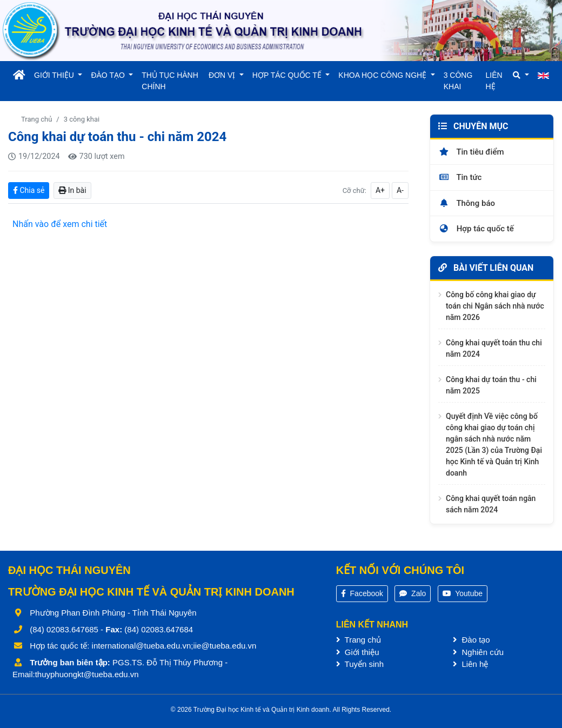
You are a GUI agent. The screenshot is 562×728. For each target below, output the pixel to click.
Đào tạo (471, 640)
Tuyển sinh (360, 664)
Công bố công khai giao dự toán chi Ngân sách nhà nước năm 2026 (495, 306)
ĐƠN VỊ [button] (223, 75)
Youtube (463, 593)
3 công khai (82, 119)
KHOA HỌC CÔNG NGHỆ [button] (383, 75)
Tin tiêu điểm (471, 152)
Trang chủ (36, 119)
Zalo (413, 593)
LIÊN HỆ (494, 81)
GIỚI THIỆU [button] (55, 75)
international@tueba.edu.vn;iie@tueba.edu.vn (174, 646)
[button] (521, 75)
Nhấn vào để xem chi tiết (60, 224)
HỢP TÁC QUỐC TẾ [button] (288, 75)
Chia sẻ (29, 190)
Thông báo (467, 203)
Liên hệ (470, 664)
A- (400, 190)
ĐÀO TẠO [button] (109, 75)
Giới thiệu (358, 652)
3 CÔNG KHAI (458, 81)
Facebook (362, 593)
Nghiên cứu (478, 652)
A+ (380, 190)
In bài (72, 190)
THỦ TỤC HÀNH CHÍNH (170, 81)
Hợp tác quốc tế (476, 229)
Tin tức (460, 177)
